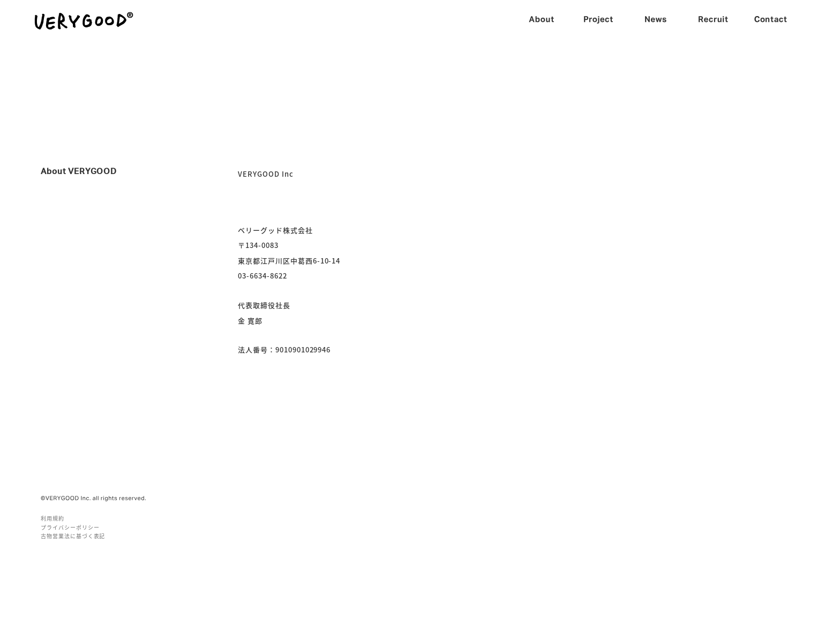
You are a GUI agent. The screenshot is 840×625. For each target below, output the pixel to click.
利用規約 (52, 518)
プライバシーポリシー (70, 527)
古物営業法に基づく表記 (73, 536)
